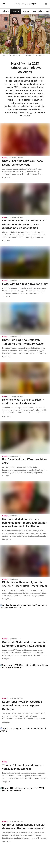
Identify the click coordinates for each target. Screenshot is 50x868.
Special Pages (14, 55)
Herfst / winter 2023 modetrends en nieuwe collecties (34, 55)
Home (4, 55)
